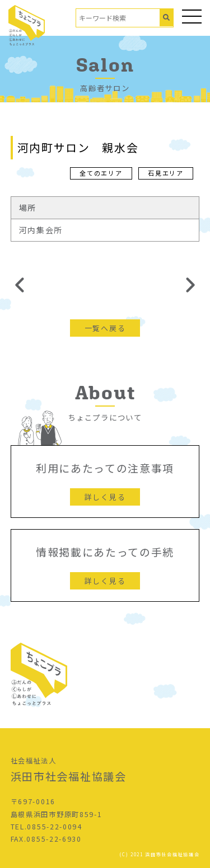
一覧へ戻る (105, 328)
